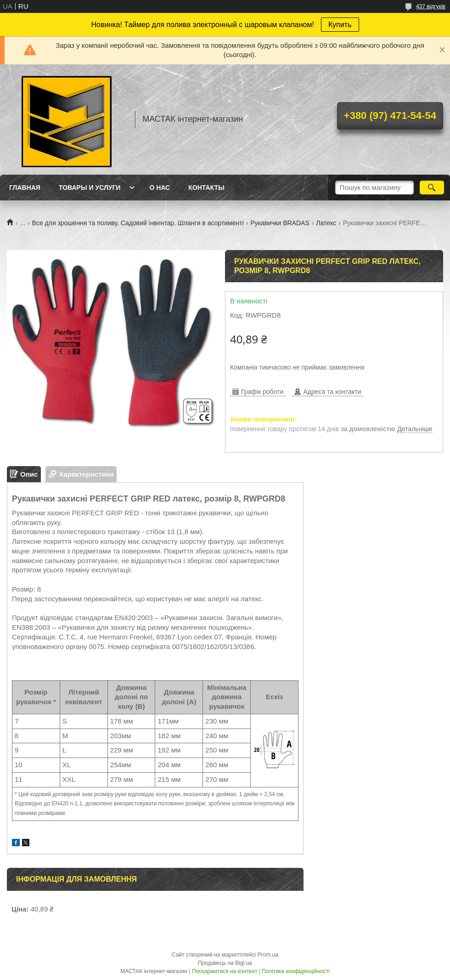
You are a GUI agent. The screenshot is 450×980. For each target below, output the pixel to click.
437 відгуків (431, 6)
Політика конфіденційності (296, 971)
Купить (340, 25)
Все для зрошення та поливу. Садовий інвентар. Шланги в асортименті (138, 223)
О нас (160, 188)
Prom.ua (268, 955)
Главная (25, 188)
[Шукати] (432, 188)
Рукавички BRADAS (280, 223)
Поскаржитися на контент (225, 971)
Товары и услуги (90, 188)
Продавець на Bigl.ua (225, 963)
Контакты (206, 188)
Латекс (326, 223)
